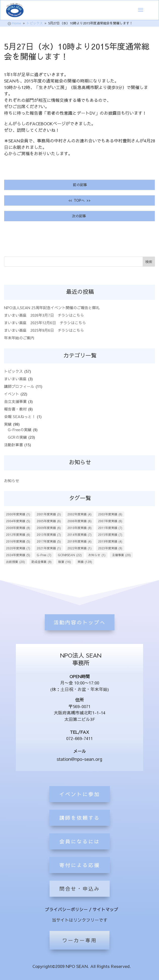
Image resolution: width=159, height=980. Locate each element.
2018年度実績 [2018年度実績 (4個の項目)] (79, 541)
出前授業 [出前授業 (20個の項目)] (15, 562)
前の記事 (79, 185)
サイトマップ (105, 909)
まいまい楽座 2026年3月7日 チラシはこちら (44, 315)
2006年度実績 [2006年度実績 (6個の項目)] (79, 521)
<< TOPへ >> (79, 200)
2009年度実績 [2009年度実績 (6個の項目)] (49, 528)
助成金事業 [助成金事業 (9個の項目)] (42, 562)
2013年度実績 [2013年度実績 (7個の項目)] (49, 535)
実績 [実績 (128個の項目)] (85, 562)
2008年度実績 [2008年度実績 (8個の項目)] (18, 528)
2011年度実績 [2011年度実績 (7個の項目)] (110, 528)
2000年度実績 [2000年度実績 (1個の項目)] (18, 514)
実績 (8, 424)
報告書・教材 (15, 409)
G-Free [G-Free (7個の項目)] (44, 555)
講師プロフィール (19, 386)
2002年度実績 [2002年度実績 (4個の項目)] (79, 514)
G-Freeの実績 (20, 430)
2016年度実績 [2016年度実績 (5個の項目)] (18, 541)
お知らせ (12, 481)
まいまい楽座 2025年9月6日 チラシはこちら (44, 330)
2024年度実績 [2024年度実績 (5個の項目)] (18, 555)
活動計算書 (13, 445)
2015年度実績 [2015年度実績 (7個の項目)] (110, 535)
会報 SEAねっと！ (20, 416)
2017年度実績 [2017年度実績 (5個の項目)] (49, 541)
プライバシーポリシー (66, 909)
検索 (149, 262)
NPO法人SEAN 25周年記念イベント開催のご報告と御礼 (54, 308)
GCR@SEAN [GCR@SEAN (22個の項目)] (70, 555)
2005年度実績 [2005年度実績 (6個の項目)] (49, 521)
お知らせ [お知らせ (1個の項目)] (97, 555)
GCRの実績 (17, 437)
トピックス (13, 371)
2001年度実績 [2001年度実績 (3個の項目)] (49, 514)
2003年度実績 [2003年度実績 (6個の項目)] (110, 514)
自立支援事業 (15, 401)
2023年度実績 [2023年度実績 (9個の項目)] (110, 548)
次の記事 (79, 216)
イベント (12, 394)
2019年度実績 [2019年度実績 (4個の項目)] (110, 541)
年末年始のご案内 (19, 338)
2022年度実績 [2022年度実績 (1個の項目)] (79, 548)
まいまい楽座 (15, 379)
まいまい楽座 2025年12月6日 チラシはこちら (45, 323)
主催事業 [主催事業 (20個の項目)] (121, 555)
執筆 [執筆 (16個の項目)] (65, 562)
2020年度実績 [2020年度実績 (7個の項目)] (18, 548)
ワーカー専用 (79, 940)
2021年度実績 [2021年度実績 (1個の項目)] (49, 548)
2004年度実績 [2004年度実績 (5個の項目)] (18, 521)
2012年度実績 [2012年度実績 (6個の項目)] (18, 535)
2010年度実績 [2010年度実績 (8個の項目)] (79, 528)
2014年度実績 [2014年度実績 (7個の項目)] (79, 535)
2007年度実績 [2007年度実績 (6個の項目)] (110, 521)
